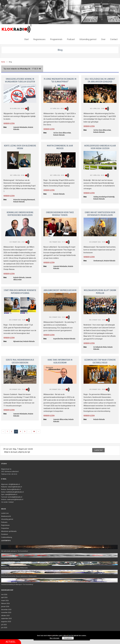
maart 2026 (5, 601)
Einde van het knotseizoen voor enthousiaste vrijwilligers (100, 213)
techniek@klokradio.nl (15, 497)
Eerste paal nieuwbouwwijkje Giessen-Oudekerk (20, 361)
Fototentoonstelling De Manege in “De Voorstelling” (18, 584)
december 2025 (6, 610)
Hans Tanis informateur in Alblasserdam (60, 361)
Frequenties (5, 528)
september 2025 (6, 619)
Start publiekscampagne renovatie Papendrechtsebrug (20, 291)
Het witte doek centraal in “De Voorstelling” (15, 551)
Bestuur (4, 489)
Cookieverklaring (7, 537)
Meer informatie (55, 638)
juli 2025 (4, 625)
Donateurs (5, 534)
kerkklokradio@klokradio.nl (15, 492)
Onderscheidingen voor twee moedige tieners (60, 213)
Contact (11, 502)
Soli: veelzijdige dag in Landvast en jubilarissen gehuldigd (100, 80)
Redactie (4, 487)
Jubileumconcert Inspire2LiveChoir (60, 290)
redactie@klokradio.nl (15, 487)
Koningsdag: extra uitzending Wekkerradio (15, 568)
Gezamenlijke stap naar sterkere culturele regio (100, 361)
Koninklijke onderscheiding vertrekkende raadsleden (20, 213)
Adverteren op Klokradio (9, 531)
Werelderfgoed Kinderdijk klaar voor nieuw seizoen (100, 147)
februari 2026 (5, 604)
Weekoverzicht (6, 516)
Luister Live (5, 513)
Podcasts (4, 522)
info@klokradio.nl (14, 484)
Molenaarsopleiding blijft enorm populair (100, 291)
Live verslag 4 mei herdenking (11, 559)
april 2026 (4, 598)
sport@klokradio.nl (11, 494)
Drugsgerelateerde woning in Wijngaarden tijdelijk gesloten (20, 80)
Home (3, 62)
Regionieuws (5, 525)
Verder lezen (9, 123)
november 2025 (6, 613)
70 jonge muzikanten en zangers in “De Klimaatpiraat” (60, 80)
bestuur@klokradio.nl (14, 489)
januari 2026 (5, 607)
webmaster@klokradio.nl (15, 499)
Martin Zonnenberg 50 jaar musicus (60, 147)
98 (34, 431)
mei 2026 (4, 595)
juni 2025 (4, 628)
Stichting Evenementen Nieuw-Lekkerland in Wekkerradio (20, 576)
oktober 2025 (5, 616)
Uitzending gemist (7, 519)
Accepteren (68, 638)
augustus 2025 (6, 622)
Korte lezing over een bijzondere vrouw (20, 147)
